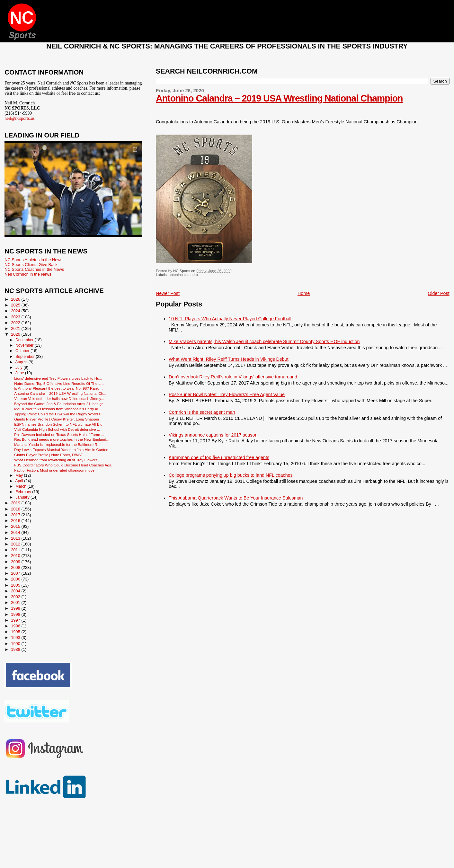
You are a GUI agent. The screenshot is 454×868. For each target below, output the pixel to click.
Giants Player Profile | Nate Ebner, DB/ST (49, 455)
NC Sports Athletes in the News (33, 260)
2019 (16, 503)
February (24, 492)
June (20, 373)
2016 (16, 521)
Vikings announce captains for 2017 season (213, 435)
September (26, 357)
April (20, 481)
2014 (16, 532)
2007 (16, 573)
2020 (16, 334)
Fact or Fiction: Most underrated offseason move (54, 470)
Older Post (439, 293)
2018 (16, 509)
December (25, 340)
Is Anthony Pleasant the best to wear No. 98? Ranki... (58, 388)
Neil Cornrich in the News (28, 274)
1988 (16, 649)
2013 (16, 538)
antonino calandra (183, 275)
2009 (16, 562)
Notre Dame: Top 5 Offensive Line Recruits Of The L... (59, 383)
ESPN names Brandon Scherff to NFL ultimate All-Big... (60, 424)
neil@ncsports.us (20, 118)
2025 (16, 305)
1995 (16, 632)
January (23, 497)
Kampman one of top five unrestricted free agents (219, 457)
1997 (16, 620)
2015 (16, 526)
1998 (16, 614)
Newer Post (168, 293)
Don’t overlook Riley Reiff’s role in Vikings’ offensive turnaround (233, 377)
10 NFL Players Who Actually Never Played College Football (230, 319)
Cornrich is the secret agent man (202, 412)
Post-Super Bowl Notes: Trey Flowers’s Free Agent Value (227, 394)
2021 (16, 328)
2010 (16, 556)
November (25, 345)
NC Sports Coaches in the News (34, 269)
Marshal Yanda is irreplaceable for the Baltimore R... (57, 444)
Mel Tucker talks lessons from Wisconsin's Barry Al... (58, 409)
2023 (16, 317)
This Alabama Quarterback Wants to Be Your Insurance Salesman (236, 498)
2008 (16, 567)
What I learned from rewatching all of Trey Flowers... (57, 460)
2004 (16, 591)
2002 (16, 597)
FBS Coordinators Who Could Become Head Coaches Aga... (64, 465)
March (21, 486)
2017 (16, 515)
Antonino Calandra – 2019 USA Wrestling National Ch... (60, 393)
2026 (16, 299)
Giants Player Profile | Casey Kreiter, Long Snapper (57, 419)
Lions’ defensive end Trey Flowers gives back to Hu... (58, 378)
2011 (16, 550)
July (19, 368)
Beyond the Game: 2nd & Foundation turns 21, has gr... (60, 404)
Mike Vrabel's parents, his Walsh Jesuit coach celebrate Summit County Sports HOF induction (264, 341)
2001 (16, 602)
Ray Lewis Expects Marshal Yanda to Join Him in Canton (61, 450)
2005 (16, 585)
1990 (16, 644)
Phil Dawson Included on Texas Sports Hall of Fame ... (59, 434)
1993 (16, 638)
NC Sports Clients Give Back (31, 265)
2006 (16, 579)
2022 (16, 323)
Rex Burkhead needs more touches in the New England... (62, 439)
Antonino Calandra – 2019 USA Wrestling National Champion (279, 98)
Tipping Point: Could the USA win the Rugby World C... (59, 414)
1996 (16, 626)
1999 (16, 608)
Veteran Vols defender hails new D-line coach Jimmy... (59, 399)
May (20, 475)
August (22, 362)
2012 (16, 544)
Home (304, 293)
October (23, 351)
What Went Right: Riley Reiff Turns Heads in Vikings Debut (229, 359)
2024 (16, 311)
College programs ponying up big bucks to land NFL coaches (231, 475)
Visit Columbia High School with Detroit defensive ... (57, 429)
